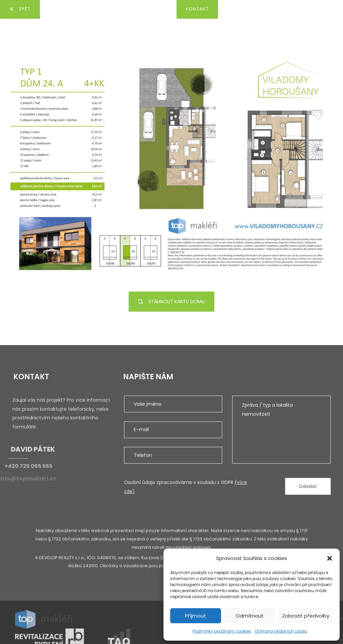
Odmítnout (250, 616)
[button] (330, 558)
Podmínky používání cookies (222, 631)
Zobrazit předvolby (306, 616)
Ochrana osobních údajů (281, 631)
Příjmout (195, 616)
